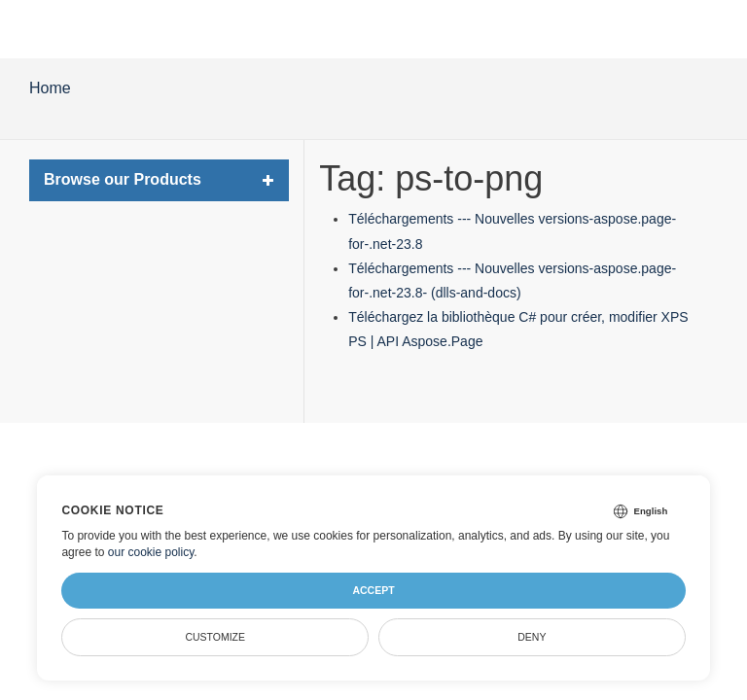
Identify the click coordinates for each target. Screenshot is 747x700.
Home (50, 88)
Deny (532, 637)
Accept (373, 590)
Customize (215, 637)
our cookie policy (151, 552)
